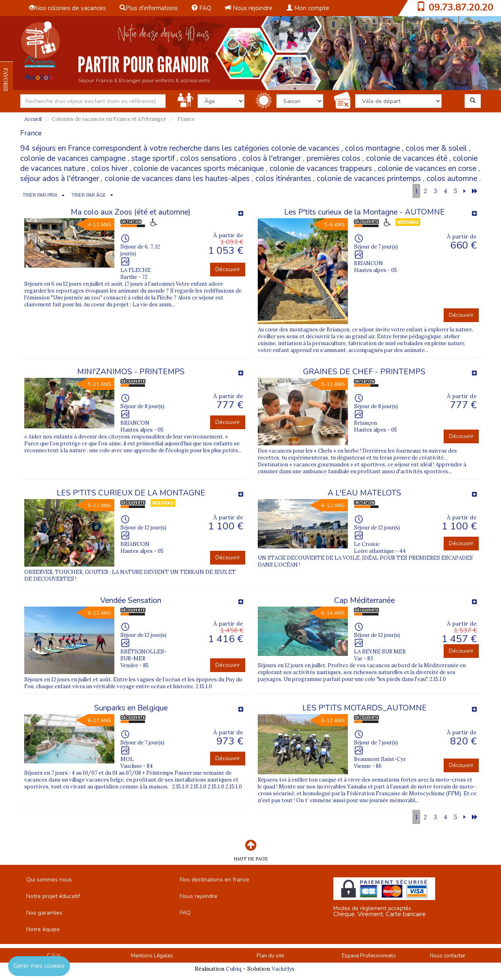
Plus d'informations (149, 8)
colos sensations (208, 158)
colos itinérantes (283, 179)
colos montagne (373, 148)
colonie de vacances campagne (73, 158)
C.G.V (54, 956)
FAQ (201, 8)
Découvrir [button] (228, 269)
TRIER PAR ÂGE (89, 195)
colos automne (452, 179)
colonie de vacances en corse (427, 169)
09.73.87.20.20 (461, 7)
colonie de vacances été (407, 158)
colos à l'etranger (272, 158)
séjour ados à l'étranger (60, 179)
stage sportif (153, 158)
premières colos (334, 158)
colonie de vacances (305, 148)
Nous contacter (448, 956)
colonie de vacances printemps (369, 179)
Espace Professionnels (369, 956)
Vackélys (283, 969)
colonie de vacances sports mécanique (199, 169)
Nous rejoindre (249, 8)
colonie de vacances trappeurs (321, 169)
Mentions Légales (152, 956)
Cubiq (234, 969)
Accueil (33, 119)
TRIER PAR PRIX (40, 195)
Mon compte (308, 8)
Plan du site (270, 956)
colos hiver (109, 169)
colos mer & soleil (436, 148)
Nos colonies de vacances (67, 8)
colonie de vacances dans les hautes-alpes (177, 179)
